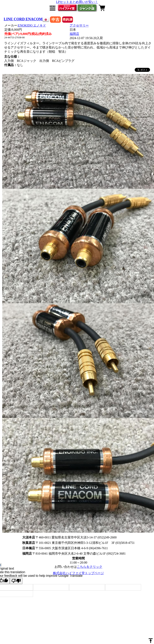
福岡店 (74, 34)
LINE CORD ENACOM (23, 19)
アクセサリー (79, 25)
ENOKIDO (32, 25)
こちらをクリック (90, 567)
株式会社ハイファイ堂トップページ (78, 573)
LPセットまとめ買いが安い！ (77, 2)
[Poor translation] (16, 581)
